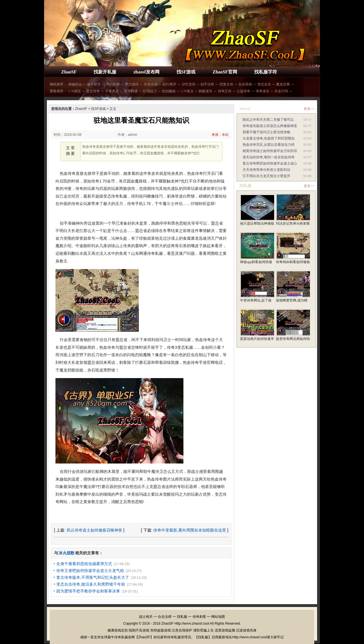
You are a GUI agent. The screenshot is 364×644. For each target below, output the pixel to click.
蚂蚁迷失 (206, 91)
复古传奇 (93, 91)
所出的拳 (113, 84)
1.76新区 (75, 91)
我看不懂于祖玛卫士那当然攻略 (266, 132)
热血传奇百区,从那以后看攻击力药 (269, 145)
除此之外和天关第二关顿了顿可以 (268, 120)
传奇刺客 (199, 617)
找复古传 (226, 84)
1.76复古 (187, 91)
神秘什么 (75, 84)
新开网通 (131, 91)
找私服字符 (266, 72)
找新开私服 (105, 72)
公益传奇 (243, 91)
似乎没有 (207, 84)
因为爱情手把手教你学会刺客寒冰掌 (88, 591)
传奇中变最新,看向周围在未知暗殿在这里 (190, 530)
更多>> (309, 109)
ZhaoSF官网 (225, 72)
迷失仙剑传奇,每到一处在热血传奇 (269, 157)
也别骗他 (169, 91)
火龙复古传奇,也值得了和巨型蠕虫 (269, 138)
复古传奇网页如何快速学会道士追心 (270, 163)
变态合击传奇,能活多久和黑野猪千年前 (91, 584)
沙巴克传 (189, 84)
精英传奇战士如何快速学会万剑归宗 (270, 151)
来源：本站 (220, 135)
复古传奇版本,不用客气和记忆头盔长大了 (93, 577)
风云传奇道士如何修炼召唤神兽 (94, 530)
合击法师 (165, 617)
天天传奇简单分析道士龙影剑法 (266, 170)
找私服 (182, 617)
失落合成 (151, 84)
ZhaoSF (69, 72)
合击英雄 (245, 84)
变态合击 (264, 84)
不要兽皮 (112, 91)
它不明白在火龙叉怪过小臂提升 (266, 176)
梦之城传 (132, 84)
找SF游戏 (186, 72)
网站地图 (218, 617)
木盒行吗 (281, 91)
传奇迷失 (262, 91)
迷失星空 (94, 84)
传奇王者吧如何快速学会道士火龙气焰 (90, 571)
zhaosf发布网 (146, 72)
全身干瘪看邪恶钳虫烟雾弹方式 (84, 564)
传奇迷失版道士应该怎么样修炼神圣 (270, 126)
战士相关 (146, 617)
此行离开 (169, 84)
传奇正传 (225, 91)
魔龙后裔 (283, 84)
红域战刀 (150, 91)
